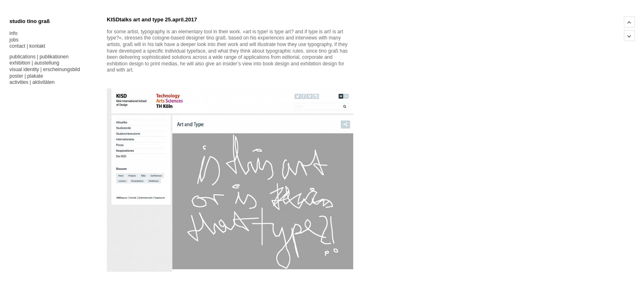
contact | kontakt (27, 46)
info (13, 33)
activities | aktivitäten (32, 82)
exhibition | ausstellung (34, 63)
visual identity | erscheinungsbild (45, 69)
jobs (14, 40)
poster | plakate (26, 76)
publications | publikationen (39, 57)
